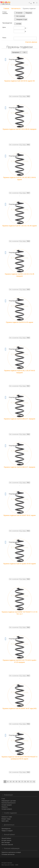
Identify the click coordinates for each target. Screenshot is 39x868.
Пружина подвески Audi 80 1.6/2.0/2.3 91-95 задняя (19, 226)
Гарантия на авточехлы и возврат (11, 852)
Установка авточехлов (8, 854)
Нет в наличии (20, 16)
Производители (6, 829)
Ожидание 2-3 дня (22, 19)
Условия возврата (7, 809)
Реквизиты (5, 807)
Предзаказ (29, 13)
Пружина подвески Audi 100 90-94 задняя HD (19, 81)
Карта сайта (5, 821)
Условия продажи (7, 805)
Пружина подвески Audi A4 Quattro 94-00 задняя (19, 564)
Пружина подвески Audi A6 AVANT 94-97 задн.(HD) (19, 708)
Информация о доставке (9, 801)
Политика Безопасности (8, 803)
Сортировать (17, 52)
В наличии (19, 13)
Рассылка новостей (7, 845)
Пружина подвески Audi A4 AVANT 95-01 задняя (19, 515)
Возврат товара (6, 819)
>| (34, 782)
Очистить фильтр (30, 42)
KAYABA (19, 24)
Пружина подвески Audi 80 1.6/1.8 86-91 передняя (19, 129)
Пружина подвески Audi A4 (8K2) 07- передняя (19, 419)
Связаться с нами (7, 817)
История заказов (6, 840)
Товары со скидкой (7, 831)
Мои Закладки (6, 843)
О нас (3, 799)
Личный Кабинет (6, 838)
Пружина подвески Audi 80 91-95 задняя (19, 322)
